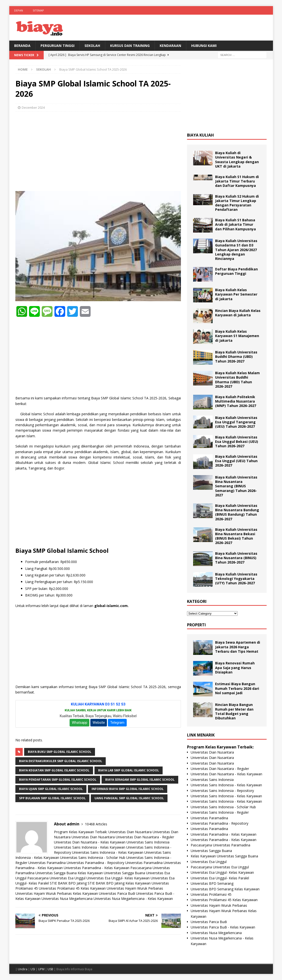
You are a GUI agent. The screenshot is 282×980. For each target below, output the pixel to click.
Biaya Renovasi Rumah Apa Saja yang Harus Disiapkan (235, 667)
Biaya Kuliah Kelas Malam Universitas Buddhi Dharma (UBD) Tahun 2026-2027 (237, 380)
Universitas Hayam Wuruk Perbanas (135, 888)
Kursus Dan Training (130, 46)
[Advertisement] (98, 151)
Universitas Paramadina (47, 863)
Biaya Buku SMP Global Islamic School (60, 752)
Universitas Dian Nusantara (130, 832)
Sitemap (38, 10)
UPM (41, 969)
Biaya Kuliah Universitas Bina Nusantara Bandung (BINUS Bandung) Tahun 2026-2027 (237, 512)
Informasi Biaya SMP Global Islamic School (128, 789)
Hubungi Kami (204, 46)
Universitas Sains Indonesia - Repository (222, 791)
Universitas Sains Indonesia (148, 842)
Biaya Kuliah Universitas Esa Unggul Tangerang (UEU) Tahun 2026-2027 (236, 422)
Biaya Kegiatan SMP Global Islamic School (54, 770)
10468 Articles (96, 824)
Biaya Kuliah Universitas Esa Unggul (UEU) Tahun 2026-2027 (236, 461)
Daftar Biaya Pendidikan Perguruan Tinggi (236, 271)
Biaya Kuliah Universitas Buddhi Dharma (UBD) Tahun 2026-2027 (236, 357)
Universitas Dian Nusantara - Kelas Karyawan (90, 842)
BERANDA (22, 46)
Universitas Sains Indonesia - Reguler (220, 812)
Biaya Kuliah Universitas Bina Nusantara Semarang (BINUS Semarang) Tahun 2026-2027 (236, 486)
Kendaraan (170, 46)
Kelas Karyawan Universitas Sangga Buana (111, 873)
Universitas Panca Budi (117, 893)
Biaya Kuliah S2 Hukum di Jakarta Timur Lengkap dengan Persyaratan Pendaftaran (237, 203)
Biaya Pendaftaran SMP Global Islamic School (58, 780)
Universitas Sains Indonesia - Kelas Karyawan (90, 847)
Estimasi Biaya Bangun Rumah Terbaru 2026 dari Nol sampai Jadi (237, 688)
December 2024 (33, 107)
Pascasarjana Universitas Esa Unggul (56, 878)
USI (33, 969)
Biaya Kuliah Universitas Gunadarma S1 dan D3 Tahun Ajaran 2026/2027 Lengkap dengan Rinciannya (236, 250)
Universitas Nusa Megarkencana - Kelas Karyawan (133, 899)
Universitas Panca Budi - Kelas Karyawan (223, 927)
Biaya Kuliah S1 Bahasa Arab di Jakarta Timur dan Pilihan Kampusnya (235, 224)
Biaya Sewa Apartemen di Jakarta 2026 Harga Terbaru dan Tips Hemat (238, 647)
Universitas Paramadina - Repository (95, 863)
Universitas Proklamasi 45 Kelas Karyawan (72, 888)
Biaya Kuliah (200, 135)
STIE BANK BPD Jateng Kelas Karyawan (119, 883)
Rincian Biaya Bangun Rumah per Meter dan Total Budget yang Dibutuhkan (234, 711)
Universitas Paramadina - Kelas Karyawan (97, 868)
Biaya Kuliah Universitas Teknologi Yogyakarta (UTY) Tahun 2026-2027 (236, 579)
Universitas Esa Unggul (209, 862)
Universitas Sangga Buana (56, 873)
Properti (196, 625)
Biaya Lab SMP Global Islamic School (129, 770)
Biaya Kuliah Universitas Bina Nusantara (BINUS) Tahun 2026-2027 (236, 558)
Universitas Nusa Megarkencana (67, 899)
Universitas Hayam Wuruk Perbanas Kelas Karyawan (57, 893)
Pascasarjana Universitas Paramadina (220, 845)
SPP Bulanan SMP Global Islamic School (52, 798)
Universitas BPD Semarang (212, 883)
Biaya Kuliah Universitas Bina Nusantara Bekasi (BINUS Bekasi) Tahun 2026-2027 (236, 536)
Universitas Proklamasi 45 (211, 894)
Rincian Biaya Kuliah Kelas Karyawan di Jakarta (238, 313)
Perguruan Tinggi (57, 46)
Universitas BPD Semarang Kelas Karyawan (225, 889)
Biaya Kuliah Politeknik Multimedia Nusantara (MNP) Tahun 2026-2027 (236, 401)
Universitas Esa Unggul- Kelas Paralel (220, 878)
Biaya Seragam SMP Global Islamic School (140, 780)
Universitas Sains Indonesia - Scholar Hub (93, 857)
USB (50, 969)
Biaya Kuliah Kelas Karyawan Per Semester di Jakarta (236, 294)
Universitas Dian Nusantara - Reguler (145, 837)
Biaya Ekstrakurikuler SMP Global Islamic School (61, 761)
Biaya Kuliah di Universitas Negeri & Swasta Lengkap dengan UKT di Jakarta (237, 160)
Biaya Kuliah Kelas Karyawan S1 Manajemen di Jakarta (237, 336)
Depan (19, 10)
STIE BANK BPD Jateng (68, 883)
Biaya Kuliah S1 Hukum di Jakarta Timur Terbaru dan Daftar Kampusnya (237, 181)
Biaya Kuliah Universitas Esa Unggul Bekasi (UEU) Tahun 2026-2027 (237, 442)
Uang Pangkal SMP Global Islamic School (129, 798)
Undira (23, 969)
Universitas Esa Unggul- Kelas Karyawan (118, 878)
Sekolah (92, 46)
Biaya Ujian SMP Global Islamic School (51, 789)
